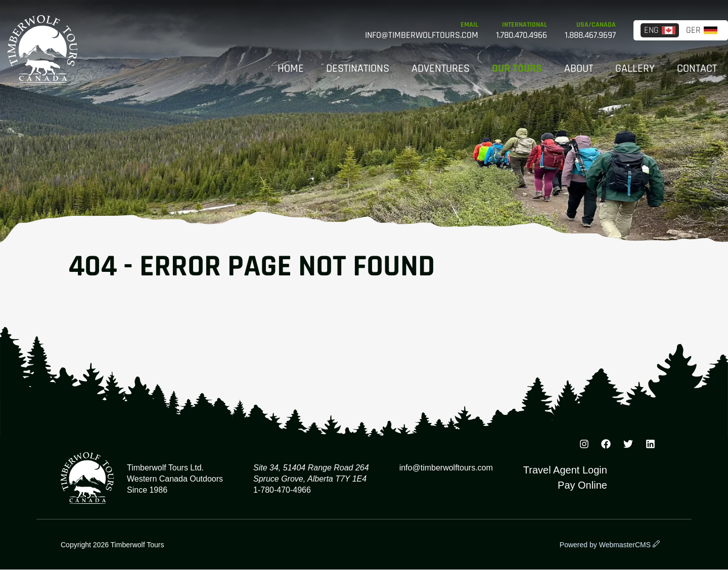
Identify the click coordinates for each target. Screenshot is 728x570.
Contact (697, 69)
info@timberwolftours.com (422, 35)
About (579, 69)
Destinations (358, 69)
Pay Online (582, 485)
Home (291, 69)
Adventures (441, 69)
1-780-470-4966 (282, 490)
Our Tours (517, 69)
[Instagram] (584, 446)
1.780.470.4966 (521, 35)
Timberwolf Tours (42, 49)
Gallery (635, 69)
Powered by (605, 545)
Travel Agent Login (565, 470)
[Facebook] (606, 446)
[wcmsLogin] (656, 545)
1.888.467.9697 (590, 35)
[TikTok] (650, 446)
